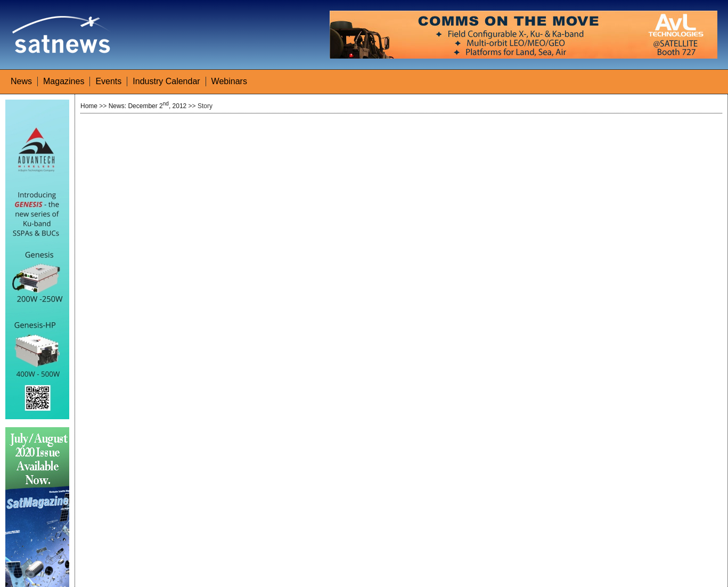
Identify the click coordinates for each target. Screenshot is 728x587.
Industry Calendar (166, 81)
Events (108, 81)
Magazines (64, 81)
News (21, 81)
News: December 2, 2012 (148, 106)
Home (89, 106)
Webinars (229, 81)
